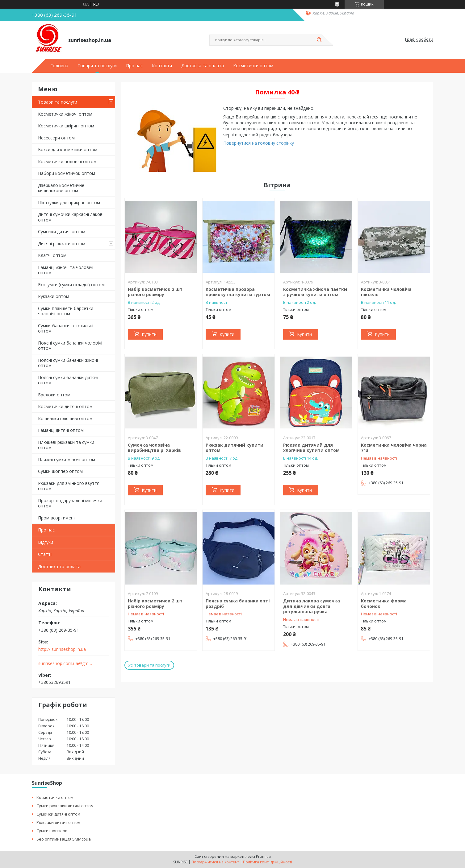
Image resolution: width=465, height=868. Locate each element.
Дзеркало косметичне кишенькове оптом (61, 188)
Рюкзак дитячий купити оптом (235, 448)
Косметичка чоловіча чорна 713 (394, 448)
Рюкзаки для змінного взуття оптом (69, 486)
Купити (149, 334)
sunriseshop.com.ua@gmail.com (65, 663)
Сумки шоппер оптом (60, 471)
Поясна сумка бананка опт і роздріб (238, 603)
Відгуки (46, 542)
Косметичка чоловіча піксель (386, 292)
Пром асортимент (57, 518)
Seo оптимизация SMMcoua (64, 839)
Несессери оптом (56, 138)
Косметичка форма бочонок (384, 603)
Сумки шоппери (52, 831)
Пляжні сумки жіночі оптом (67, 459)
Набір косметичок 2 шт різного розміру (155, 292)
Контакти (162, 66)
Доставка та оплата (203, 66)
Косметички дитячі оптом (65, 406)
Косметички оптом (253, 66)
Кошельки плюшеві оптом (65, 418)
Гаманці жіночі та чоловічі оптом (66, 270)
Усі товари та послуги (149, 665)
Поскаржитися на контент (215, 862)
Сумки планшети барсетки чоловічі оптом (66, 311)
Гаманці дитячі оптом (61, 430)
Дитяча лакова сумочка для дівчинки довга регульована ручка (312, 606)
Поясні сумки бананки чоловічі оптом (70, 346)
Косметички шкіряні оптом (66, 126)
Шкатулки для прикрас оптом (69, 203)
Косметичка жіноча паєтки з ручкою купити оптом (315, 292)
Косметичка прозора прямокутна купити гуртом (238, 292)
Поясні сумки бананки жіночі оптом (68, 363)
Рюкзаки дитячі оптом (59, 822)
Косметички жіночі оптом (65, 114)
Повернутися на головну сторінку (259, 143)
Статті (45, 554)
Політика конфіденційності (268, 862)
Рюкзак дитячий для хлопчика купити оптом (311, 448)
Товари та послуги (97, 66)
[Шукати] (319, 40)
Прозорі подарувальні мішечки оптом (70, 503)
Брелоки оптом (54, 395)
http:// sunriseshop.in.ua (62, 649)
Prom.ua (263, 856)
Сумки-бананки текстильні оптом (66, 328)
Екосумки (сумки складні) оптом (71, 285)
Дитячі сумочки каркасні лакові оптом (71, 217)
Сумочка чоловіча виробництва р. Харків (154, 448)
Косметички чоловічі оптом (67, 161)
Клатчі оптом (52, 255)
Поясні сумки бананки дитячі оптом (68, 380)
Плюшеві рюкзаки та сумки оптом (66, 445)
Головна (59, 66)
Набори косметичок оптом (67, 173)
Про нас (134, 66)
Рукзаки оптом (54, 296)
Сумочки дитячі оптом (62, 231)
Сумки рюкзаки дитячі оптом (65, 806)
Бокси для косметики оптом (68, 149)
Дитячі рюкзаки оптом (62, 244)
